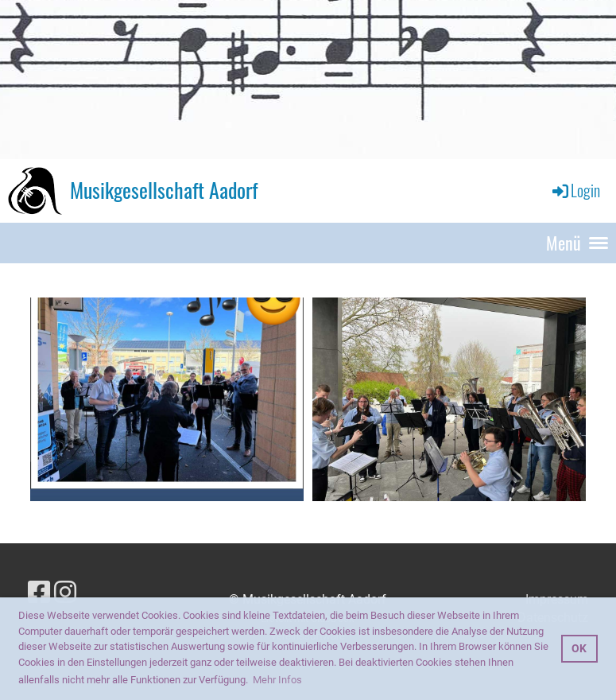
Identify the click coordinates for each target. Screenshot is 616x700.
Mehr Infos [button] (277, 680)
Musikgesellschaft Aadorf (164, 190)
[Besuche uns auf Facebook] (39, 593)
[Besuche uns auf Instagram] (65, 593)
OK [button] (579, 649)
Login (575, 190)
